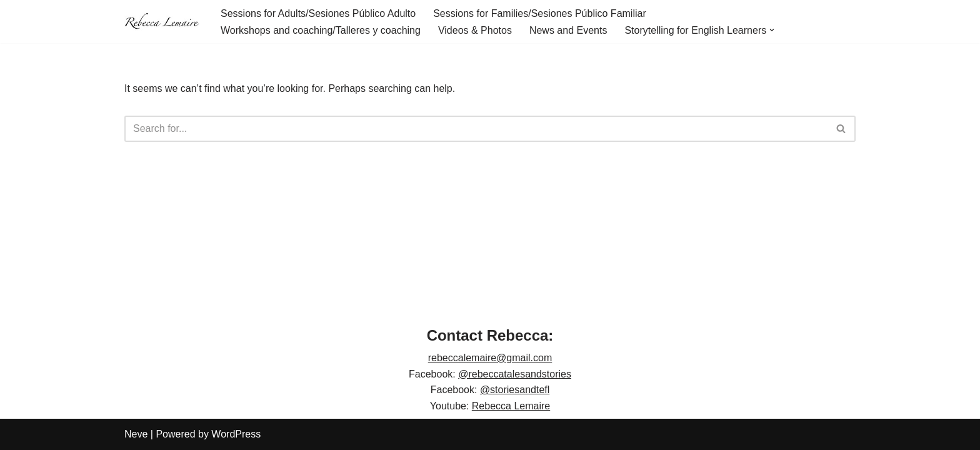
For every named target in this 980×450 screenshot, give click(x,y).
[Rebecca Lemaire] (162, 22)
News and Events (568, 30)
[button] (772, 30)
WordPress (236, 434)
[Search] (476, 129)
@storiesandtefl (515, 390)
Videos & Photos (475, 30)
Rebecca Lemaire (511, 406)
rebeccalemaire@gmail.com (490, 358)
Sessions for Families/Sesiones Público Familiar (540, 13)
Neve (136, 434)
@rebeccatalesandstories (515, 374)
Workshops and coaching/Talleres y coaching (321, 30)
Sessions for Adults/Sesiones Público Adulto (318, 13)
